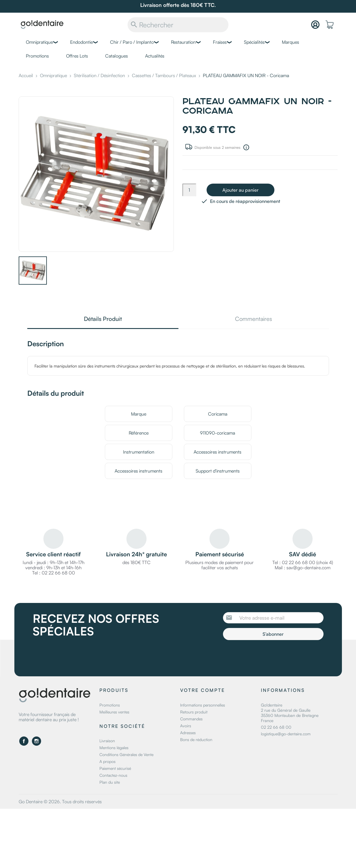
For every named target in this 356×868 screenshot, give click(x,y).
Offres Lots (77, 56)
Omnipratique (39, 42)
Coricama (218, 414)
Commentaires (254, 319)
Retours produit (194, 712)
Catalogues (117, 56)
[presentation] (271, 656)
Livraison (107, 741)
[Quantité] (189, 190)
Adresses (188, 733)
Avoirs (186, 726)
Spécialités (254, 42)
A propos (107, 761)
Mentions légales (114, 748)
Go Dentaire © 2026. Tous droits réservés (60, 802)
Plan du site (110, 782)
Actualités (155, 56)
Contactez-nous (113, 775)
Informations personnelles (203, 705)
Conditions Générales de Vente (126, 754)
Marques (290, 42)
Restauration (183, 42)
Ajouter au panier (240, 190)
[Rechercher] (178, 25)
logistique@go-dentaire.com (286, 734)
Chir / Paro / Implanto (132, 42)
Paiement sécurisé (115, 768)
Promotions (37, 56)
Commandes (191, 719)
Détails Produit (103, 319)
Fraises (220, 42)
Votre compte (203, 690)
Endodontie (81, 42)
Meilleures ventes (114, 712)
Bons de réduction (196, 739)
